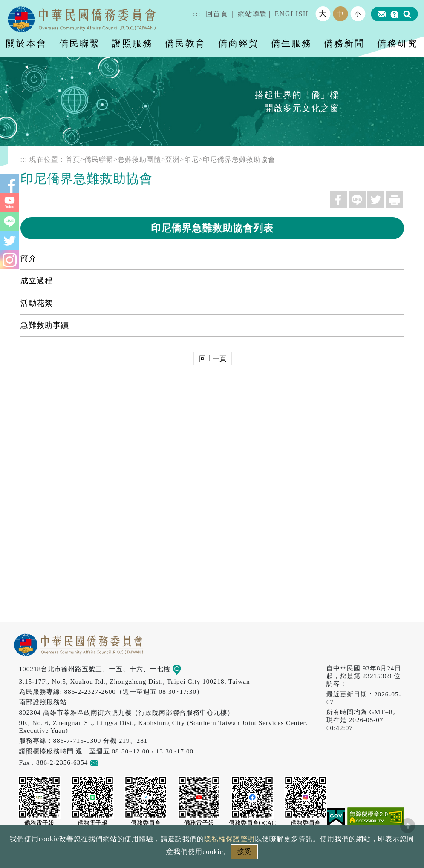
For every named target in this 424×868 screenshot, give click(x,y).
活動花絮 (37, 303)
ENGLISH (291, 14)
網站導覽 (253, 14)
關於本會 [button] (26, 43)
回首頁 (217, 14)
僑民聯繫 (99, 159)
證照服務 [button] (133, 43)
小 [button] (358, 14)
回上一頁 (213, 359)
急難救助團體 (139, 159)
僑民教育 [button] (185, 43)
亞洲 (173, 159)
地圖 (183, 669)
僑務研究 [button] (398, 43)
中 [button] (340, 14)
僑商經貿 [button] (239, 43)
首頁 (73, 159)
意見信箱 (107, 762)
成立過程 (37, 281)
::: (197, 14)
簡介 (29, 258)
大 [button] (323, 14)
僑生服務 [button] (291, 43)
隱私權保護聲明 (229, 839)
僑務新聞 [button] (344, 43)
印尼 (191, 159)
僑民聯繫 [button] (80, 43)
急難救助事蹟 (45, 325)
